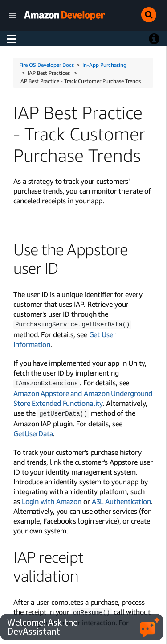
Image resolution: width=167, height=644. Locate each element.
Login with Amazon (52, 500)
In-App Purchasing (104, 65)
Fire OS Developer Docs (47, 65)
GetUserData (33, 432)
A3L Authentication (121, 500)
